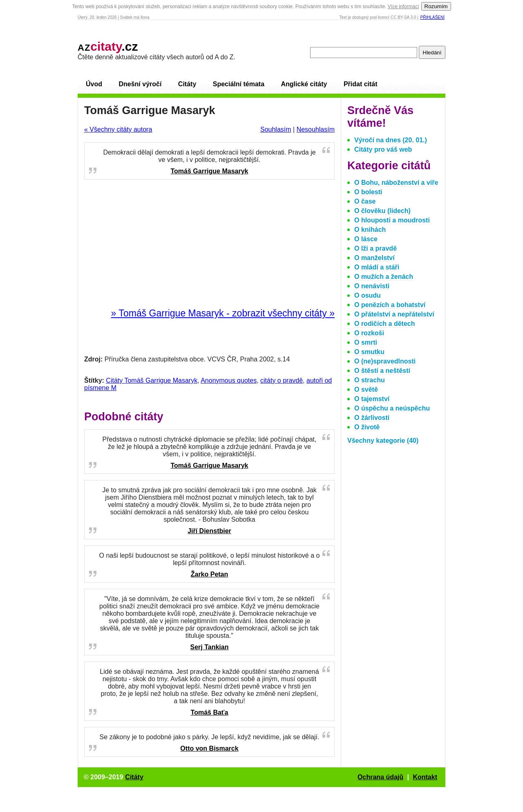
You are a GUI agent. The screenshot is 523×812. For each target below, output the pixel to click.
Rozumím (436, 6)
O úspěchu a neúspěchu (392, 408)
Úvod (94, 84)
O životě (367, 427)
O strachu (370, 380)
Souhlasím (276, 129)
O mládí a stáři (377, 267)
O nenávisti (372, 286)
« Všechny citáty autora (118, 129)
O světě (366, 389)
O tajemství (372, 399)
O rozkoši (369, 333)
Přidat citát (361, 84)
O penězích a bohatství (390, 305)
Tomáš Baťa (210, 712)
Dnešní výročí (140, 84)
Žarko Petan (210, 574)
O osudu (368, 295)
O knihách (370, 230)
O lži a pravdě (375, 248)
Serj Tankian (210, 647)
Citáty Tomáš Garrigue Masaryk (152, 380)
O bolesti (368, 192)
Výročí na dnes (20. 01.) (391, 140)
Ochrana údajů (380, 777)
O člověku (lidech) (382, 211)
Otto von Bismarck (209, 748)
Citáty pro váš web (383, 149)
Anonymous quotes (229, 380)
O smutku (369, 352)
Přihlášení (432, 17)
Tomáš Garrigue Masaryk (209, 171)
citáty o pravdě (282, 380)
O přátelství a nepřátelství (394, 314)
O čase (365, 201)
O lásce (366, 239)
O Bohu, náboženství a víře (396, 183)
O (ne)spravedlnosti (385, 361)
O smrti (366, 342)
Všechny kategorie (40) (383, 441)
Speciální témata (239, 84)
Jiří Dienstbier (209, 531)
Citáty (187, 84)
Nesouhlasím (316, 129)
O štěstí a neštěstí (382, 371)
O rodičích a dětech (384, 324)
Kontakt (425, 777)
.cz (108, 46)
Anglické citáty (304, 84)
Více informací (403, 7)
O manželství (374, 258)
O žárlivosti (372, 418)
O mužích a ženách (384, 277)
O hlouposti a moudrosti (392, 220)
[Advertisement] (210, 244)
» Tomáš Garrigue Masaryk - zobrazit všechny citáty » (223, 313)
